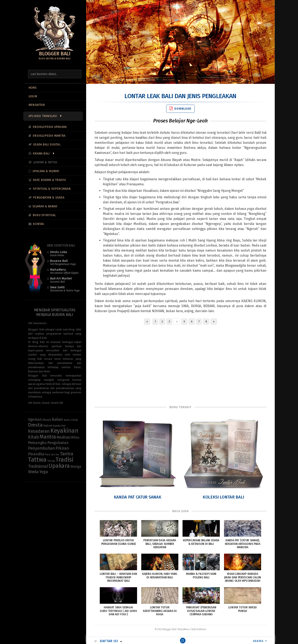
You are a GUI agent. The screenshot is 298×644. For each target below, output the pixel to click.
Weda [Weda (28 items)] (33, 472)
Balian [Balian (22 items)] (57, 419)
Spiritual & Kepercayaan (52, 189)
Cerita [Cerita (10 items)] (75, 420)
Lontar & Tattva (45, 162)
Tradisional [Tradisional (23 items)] (38, 466)
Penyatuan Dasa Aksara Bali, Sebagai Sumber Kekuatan (160, 544)
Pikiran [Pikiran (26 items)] (62, 448)
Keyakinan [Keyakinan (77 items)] (64, 431)
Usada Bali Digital (47, 145)
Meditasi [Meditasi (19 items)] (63, 437)
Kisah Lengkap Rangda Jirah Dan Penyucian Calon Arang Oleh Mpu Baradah (243, 577)
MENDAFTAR (37, 105)
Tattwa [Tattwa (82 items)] (37, 460)
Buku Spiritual (44, 215)
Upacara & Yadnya (46, 171)
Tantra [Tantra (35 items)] (67, 454)
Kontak (38, 224)
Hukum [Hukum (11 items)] (48, 426)
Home (33, 88)
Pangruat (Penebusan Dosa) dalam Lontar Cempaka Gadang (201, 611)
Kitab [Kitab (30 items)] (33, 437)
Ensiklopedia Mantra (49, 136)
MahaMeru (64, 271)
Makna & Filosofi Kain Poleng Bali (201, 576)
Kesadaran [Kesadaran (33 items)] (39, 431)
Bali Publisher (199, 629)
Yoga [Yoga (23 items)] (44, 472)
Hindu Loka (59, 253)
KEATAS (258, 641)
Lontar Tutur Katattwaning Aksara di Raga (160, 611)
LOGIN (33, 96)
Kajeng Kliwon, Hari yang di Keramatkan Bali (160, 576)
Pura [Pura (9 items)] (47, 454)
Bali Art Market (61, 280)
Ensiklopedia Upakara (50, 127)
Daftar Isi (109, 641)
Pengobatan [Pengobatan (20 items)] (58, 443)
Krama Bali (41, 154)
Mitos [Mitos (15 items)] (75, 437)
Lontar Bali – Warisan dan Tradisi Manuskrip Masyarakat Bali (118, 577)
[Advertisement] (180, 364)
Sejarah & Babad (45, 206)
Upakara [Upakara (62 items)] (59, 466)
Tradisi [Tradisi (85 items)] (65, 460)
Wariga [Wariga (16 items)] (76, 466)
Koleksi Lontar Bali (223, 497)
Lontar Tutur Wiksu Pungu (242, 609)
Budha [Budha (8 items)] (67, 420)
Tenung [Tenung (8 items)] (51, 461)
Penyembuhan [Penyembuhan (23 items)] (41, 448)
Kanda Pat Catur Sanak (138, 497)
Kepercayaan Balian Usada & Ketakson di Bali (201, 542)
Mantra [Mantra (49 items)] (48, 437)
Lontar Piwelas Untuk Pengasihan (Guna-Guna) (118, 542)
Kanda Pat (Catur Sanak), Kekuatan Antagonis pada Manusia (243, 544)
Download (180, 108)
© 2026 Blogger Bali (165, 629)
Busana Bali (63, 262)
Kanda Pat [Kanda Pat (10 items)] (59, 426)
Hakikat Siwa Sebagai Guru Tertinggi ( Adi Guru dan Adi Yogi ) (118, 611)
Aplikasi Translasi (43, 116)
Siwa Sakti (65, 289)
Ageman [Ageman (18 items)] (35, 420)
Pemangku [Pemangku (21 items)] (37, 443)
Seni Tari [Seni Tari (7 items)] (55, 455)
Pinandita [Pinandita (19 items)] (36, 454)
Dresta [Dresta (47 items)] (35, 425)
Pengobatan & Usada (49, 198)
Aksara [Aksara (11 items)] (47, 420)
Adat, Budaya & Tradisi (49, 180)
